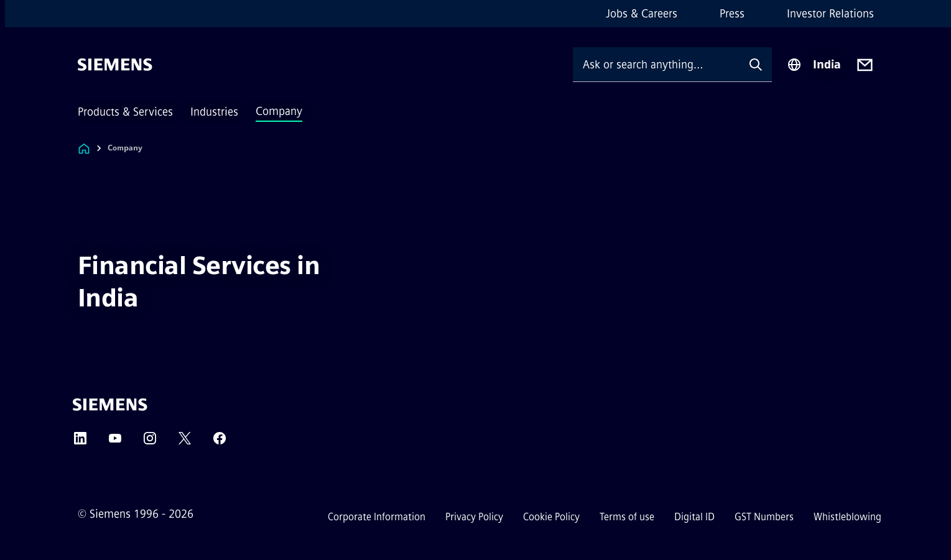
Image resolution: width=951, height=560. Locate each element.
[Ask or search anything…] (656, 64)
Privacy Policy (474, 517)
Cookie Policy (551, 517)
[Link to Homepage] (84, 148)
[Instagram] (150, 442)
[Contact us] (865, 65)
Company (279, 111)
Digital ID (694, 517)
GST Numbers (764, 517)
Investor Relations (830, 14)
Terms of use (627, 517)
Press (732, 14)
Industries (214, 112)
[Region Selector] (814, 65)
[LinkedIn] (80, 442)
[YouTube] (115, 442)
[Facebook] (220, 442)
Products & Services (125, 112)
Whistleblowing (847, 517)
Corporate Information (377, 517)
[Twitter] (185, 442)
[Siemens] (115, 65)
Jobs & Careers (642, 14)
